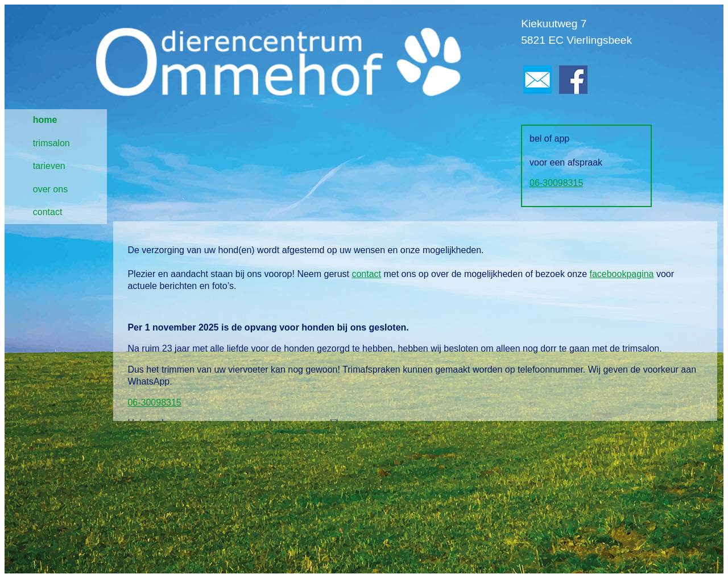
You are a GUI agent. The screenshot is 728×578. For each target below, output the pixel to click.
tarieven (49, 166)
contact (48, 212)
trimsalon (51, 143)
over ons (50, 189)
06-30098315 (556, 183)
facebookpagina (621, 274)
